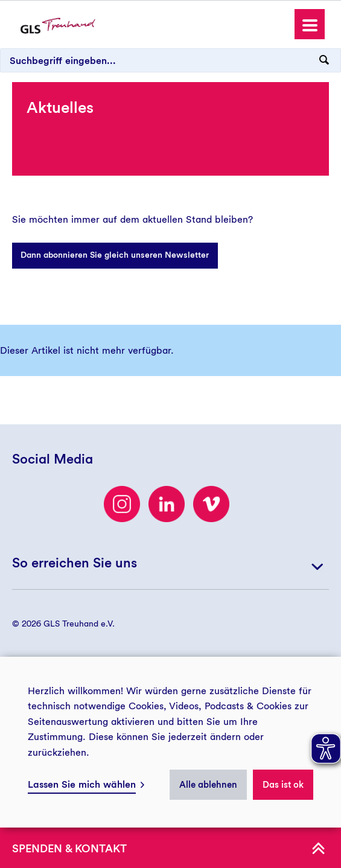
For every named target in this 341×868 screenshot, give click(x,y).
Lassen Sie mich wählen (82, 784)
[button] (310, 24)
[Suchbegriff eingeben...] (170, 60)
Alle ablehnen (208, 785)
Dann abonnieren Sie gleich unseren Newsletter (115, 255)
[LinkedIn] (167, 504)
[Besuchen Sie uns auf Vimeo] (211, 504)
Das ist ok (283, 785)
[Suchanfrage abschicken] (324, 60)
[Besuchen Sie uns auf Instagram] (122, 504)
